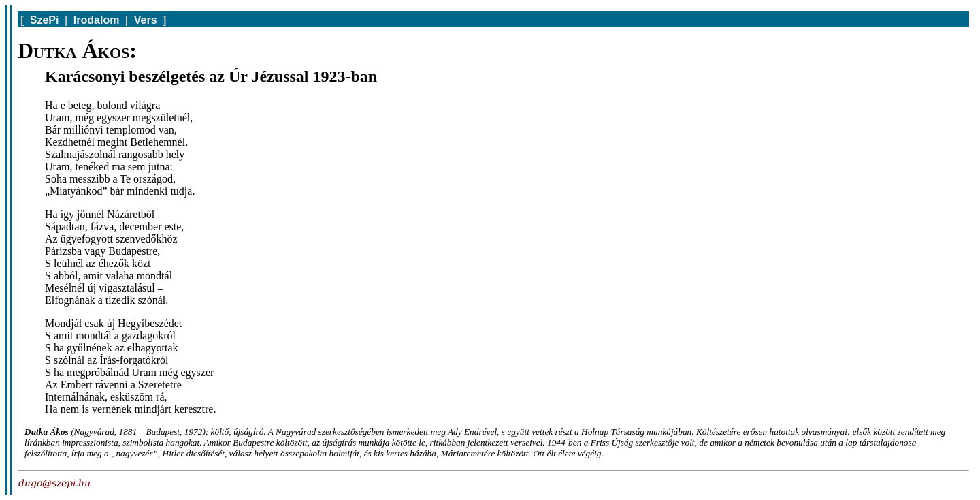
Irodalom (97, 20)
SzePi (45, 20)
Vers (146, 20)
